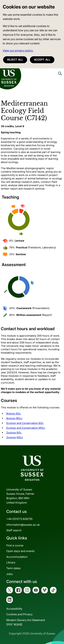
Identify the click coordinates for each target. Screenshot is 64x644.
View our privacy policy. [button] (18, 50)
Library (11, 562)
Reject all (15, 60)
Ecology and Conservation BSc (25, 423)
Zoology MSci (15, 437)
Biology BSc (14, 414)
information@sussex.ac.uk (23, 525)
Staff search (14, 530)
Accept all (42, 60)
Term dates (13, 568)
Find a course (15, 545)
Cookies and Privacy (19, 614)
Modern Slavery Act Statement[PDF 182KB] (26, 622)
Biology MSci (14, 418)
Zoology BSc (14, 433)
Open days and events (20, 551)
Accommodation (17, 557)
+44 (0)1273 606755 (19, 519)
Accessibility (14, 609)
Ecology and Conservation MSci (26, 428)
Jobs (9, 574)
